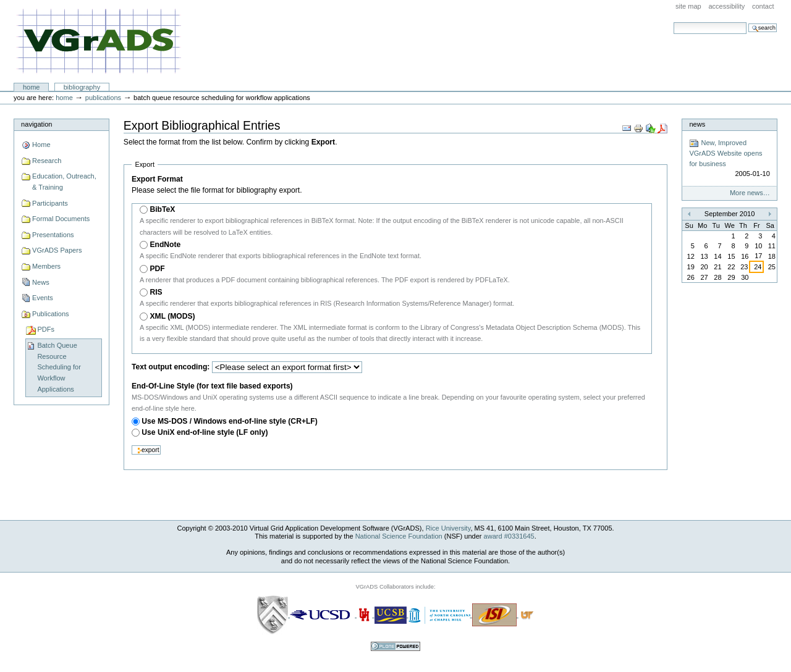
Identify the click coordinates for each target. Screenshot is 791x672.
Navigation (36, 124)
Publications (103, 98)
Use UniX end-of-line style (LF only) (205, 432)
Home (32, 87)
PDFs (46, 329)
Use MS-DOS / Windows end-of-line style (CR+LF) (230, 421)
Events (43, 298)
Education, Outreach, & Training (64, 182)
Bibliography (82, 87)
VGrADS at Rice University (99, 42)
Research (47, 161)
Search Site (673, 22)
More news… (750, 193)
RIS (156, 292)
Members (46, 266)
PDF (157, 269)
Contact (763, 6)
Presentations (53, 235)
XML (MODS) (172, 316)
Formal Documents (61, 219)
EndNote (165, 245)
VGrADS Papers (57, 250)
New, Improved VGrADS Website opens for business (729, 159)
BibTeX (162, 209)
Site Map (688, 6)
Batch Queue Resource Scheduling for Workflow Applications (59, 367)
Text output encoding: (171, 367)
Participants (50, 203)
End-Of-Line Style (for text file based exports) (212, 386)
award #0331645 (509, 536)
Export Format (157, 179)
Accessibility (726, 6)
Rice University (448, 528)
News (41, 282)
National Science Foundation (399, 536)
